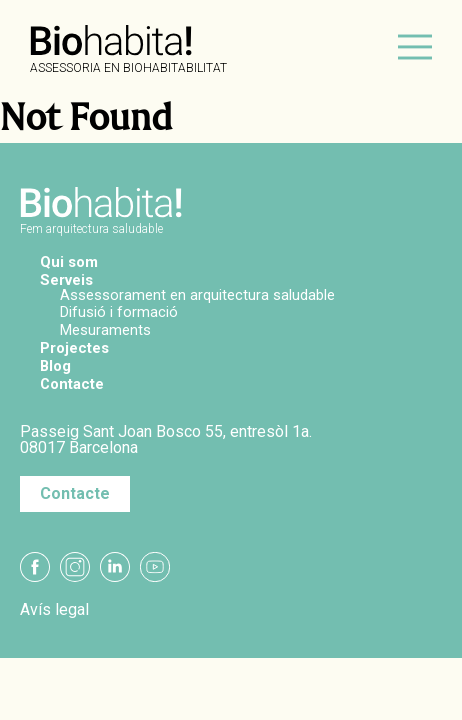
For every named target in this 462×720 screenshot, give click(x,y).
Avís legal (54, 610)
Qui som (69, 262)
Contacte (72, 384)
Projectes (74, 348)
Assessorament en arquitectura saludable (197, 295)
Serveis (66, 280)
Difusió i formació (119, 312)
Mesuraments (105, 330)
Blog (55, 366)
